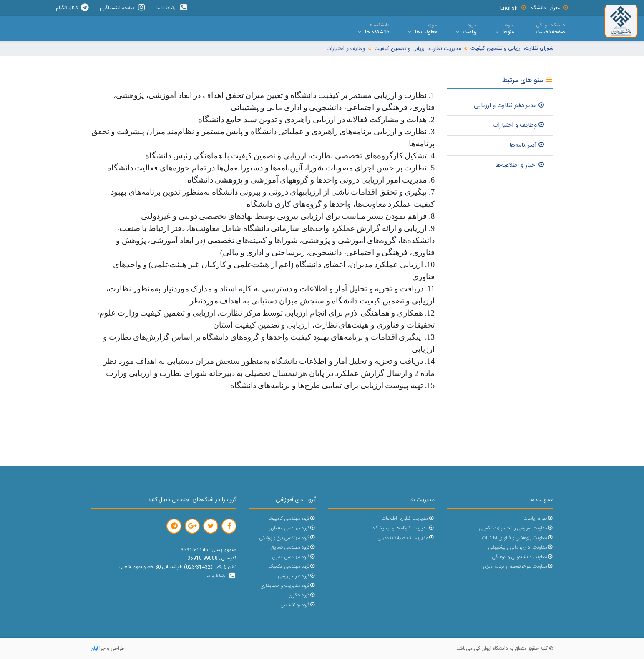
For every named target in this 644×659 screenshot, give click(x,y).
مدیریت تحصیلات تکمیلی (406, 538)
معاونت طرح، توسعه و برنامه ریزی (518, 567)
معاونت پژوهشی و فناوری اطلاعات (518, 538)
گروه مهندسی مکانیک (292, 567)
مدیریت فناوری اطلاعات (408, 519)
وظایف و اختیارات (346, 49)
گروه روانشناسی (298, 605)
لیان (94, 649)
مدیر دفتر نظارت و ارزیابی (509, 106)
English (513, 8)
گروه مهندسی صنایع (293, 547)
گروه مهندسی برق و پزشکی (287, 538)
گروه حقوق (302, 595)
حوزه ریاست (538, 519)
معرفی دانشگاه (550, 8)
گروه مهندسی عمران (294, 557)
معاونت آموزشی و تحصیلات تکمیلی (516, 528)
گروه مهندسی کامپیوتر (292, 519)
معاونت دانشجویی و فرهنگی (523, 557)
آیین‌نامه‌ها (527, 145)
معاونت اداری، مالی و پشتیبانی (521, 547)
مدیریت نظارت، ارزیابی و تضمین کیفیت (418, 49)
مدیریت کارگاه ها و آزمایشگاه (404, 528)
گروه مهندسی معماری (292, 528)
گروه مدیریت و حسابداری (288, 586)
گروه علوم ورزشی (297, 576)
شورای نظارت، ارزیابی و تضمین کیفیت (512, 49)
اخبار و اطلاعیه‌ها (520, 165)
